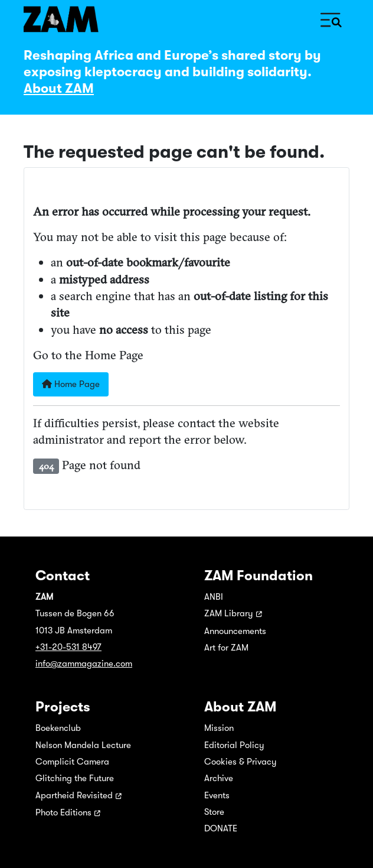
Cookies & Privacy (241, 762)
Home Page (71, 384)
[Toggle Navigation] (331, 19)
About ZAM (59, 89)
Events (217, 795)
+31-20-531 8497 (68, 647)
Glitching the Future (75, 778)
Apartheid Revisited (74, 795)
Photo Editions (63, 812)
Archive (219, 778)
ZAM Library (229, 613)
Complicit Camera (72, 762)
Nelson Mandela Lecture (83, 745)
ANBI (214, 597)
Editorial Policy (234, 745)
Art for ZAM (226, 648)
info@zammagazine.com (84, 664)
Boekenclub (58, 728)
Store (214, 812)
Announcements (235, 631)
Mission (219, 728)
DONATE (221, 828)
